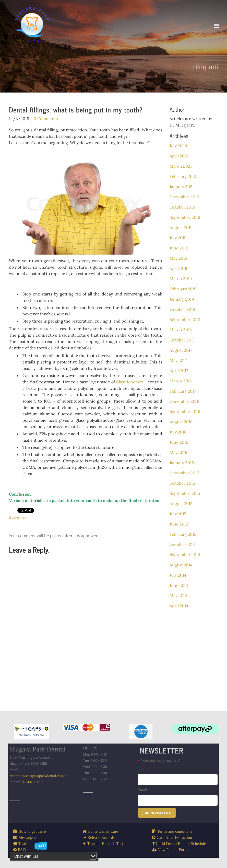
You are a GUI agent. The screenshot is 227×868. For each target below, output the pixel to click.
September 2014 (185, 555)
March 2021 (181, 166)
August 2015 (181, 504)
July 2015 (178, 514)
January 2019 (182, 299)
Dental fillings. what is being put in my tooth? (76, 110)
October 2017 (182, 340)
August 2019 (181, 227)
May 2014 (178, 596)
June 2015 (179, 524)
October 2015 (182, 483)
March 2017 (180, 381)
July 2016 (178, 432)
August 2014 (181, 565)
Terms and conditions (174, 831)
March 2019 (181, 279)
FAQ (21, 850)
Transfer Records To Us (106, 843)
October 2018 (182, 309)
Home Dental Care (102, 831)
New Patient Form (172, 850)
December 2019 (184, 197)
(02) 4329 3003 (32, 782)
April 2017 (179, 371)
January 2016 (182, 463)
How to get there (32, 831)
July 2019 (178, 238)
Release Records (101, 837)
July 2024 (178, 146)
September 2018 (185, 319)
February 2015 (183, 534)
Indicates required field (159, 760)
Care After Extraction (174, 837)
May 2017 (178, 360)
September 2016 (185, 412)
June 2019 (179, 248)
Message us (27, 837)
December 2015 (184, 473)
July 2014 (178, 575)
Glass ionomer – (132, 382)
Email (144, 790)
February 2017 (183, 391)
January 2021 (182, 187)
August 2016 (181, 422)
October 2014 (182, 544)
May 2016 (178, 452)
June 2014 (179, 585)
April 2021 (179, 156)
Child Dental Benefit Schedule (180, 843)
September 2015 (185, 493)
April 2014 (179, 606)
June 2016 (179, 442)
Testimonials (28, 843)
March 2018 (181, 330)
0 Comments (46, 119)
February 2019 (183, 289)
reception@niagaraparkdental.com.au (39, 776)
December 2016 (184, 401)
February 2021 (183, 176)
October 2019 (182, 207)
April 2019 (179, 268)
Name (144, 769)
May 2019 (178, 258)
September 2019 (185, 217)
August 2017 (181, 350)
